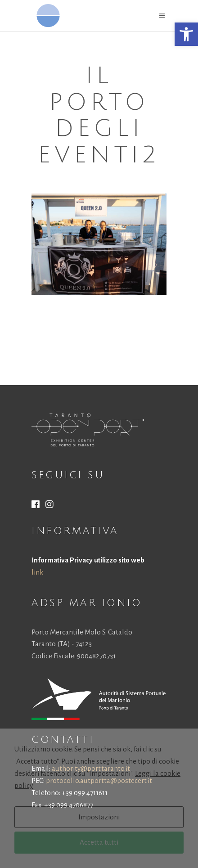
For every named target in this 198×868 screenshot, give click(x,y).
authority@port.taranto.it (91, 768)
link (37, 572)
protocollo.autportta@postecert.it (99, 780)
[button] (186, 34)
